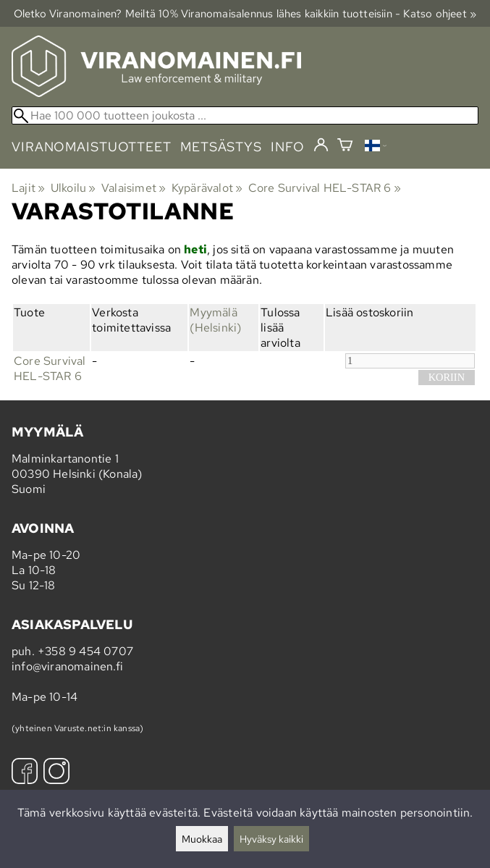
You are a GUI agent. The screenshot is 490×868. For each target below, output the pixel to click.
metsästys (221, 147)
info (288, 147)
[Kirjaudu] (321, 146)
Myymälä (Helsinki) (215, 320)
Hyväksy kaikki (271, 839)
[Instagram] (56, 773)
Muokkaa (202, 839)
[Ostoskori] (345, 147)
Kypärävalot (207, 188)
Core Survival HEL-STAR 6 (325, 188)
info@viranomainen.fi (67, 666)
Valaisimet (134, 188)
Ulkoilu (73, 188)
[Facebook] (25, 773)
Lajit (28, 188)
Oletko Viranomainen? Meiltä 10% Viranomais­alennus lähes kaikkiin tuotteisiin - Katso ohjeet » (245, 13)
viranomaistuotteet (92, 147)
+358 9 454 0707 (85, 651)
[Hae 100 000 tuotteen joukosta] (245, 115)
